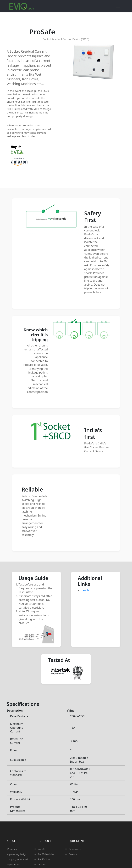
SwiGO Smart (45, 859)
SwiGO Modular (46, 854)
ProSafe (42, 865)
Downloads (75, 849)
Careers (73, 854)
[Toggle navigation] (118, 6)
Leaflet (86, 590)
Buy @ (18, 149)
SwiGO (41, 849)
